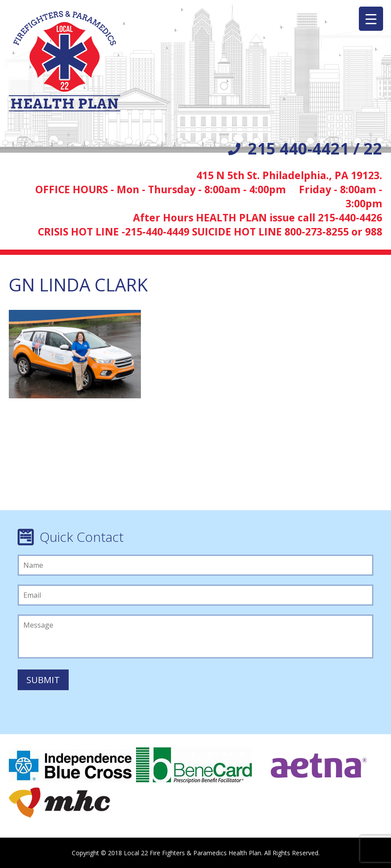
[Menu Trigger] (371, 19)
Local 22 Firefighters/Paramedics (65, 61)
